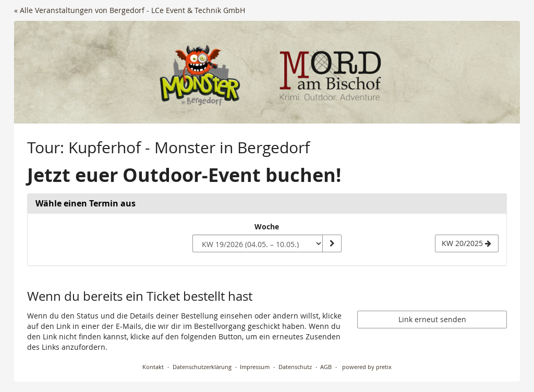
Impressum (255, 367)
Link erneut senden (432, 319)
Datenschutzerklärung (202, 367)
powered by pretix (367, 367)
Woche (267, 226)
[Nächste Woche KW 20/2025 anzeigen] (467, 243)
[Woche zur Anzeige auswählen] (258, 243)
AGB (326, 367)
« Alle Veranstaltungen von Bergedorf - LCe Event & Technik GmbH (130, 10)
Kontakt (153, 367)
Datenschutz (295, 367)
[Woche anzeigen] (332, 243)
